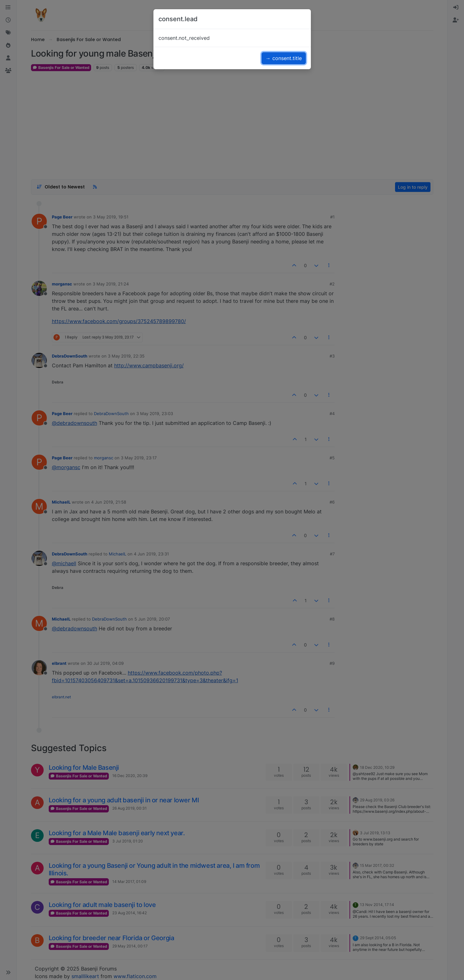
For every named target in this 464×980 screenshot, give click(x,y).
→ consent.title (284, 58)
